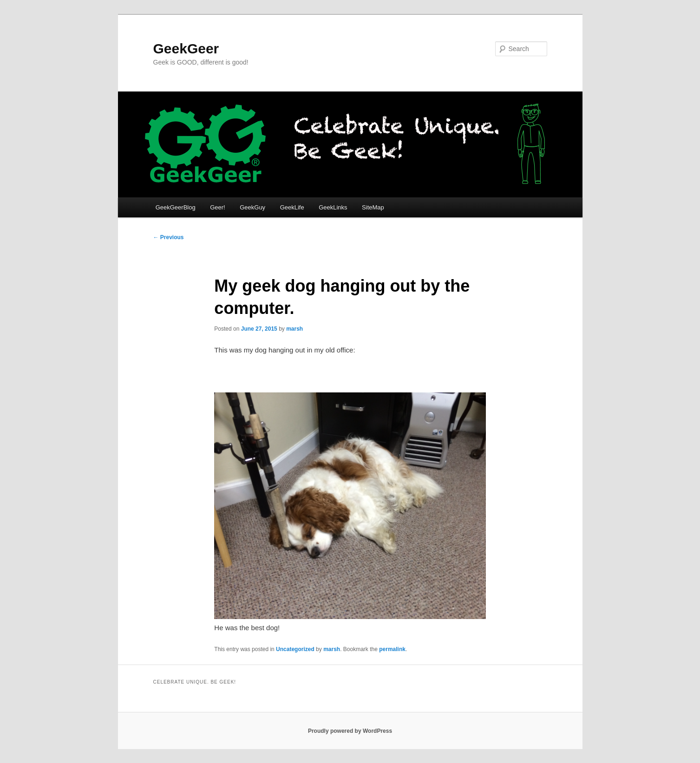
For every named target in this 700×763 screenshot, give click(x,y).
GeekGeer (186, 49)
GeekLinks (333, 207)
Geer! (218, 207)
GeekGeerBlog (176, 207)
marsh (294, 329)
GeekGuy (252, 207)
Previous (169, 237)
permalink (392, 649)
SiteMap (373, 207)
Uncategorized (295, 649)
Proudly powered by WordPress (350, 731)
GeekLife (292, 207)
